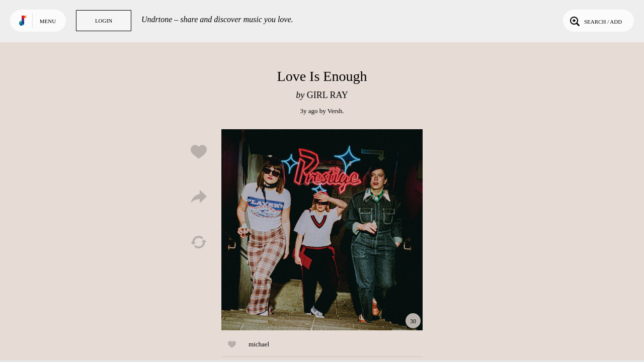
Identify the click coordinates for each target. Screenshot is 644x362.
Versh (335, 111)
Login (104, 21)
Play (322, 230)
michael (259, 344)
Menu (48, 21)
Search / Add (595, 21)
